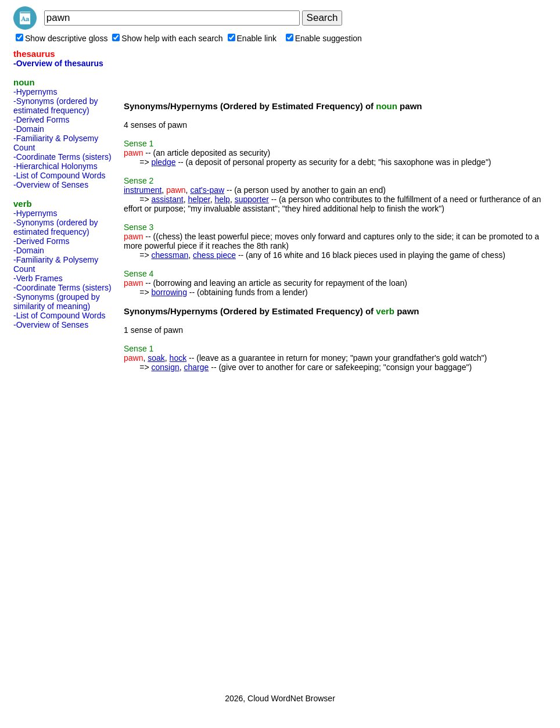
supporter (252, 199)
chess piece (214, 255)
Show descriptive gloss (62, 38)
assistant (167, 199)
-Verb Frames (38, 278)
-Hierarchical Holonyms (55, 166)
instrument (143, 190)
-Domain (29, 129)
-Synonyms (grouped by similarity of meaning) (57, 302)
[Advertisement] (60, 508)
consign (165, 367)
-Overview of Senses (51, 185)
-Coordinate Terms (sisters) (62, 157)
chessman (170, 255)
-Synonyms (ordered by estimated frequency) (56, 106)
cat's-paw (207, 190)
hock (178, 358)
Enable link (252, 38)
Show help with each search (167, 38)
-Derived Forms (41, 120)
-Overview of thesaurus (58, 63)
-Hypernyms (35, 92)
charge (197, 367)
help (222, 199)
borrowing (169, 292)
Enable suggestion (324, 38)
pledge (163, 162)
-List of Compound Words (59, 175)
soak (156, 358)
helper (199, 199)
